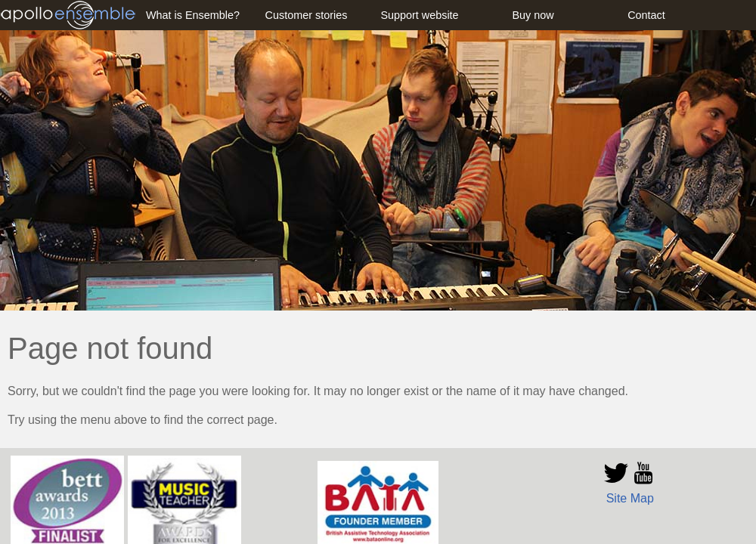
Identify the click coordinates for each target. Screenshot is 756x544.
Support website (419, 15)
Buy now (533, 15)
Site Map (630, 498)
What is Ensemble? (193, 15)
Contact (646, 15)
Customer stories (307, 15)
